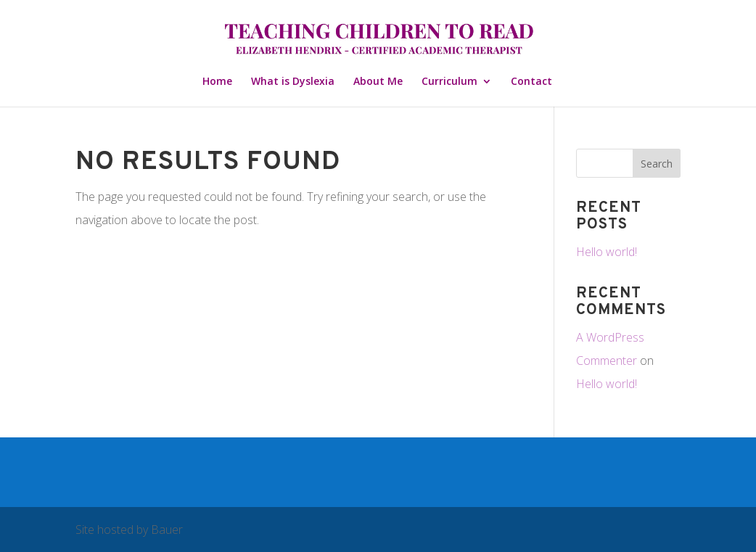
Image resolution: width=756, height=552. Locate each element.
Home (217, 82)
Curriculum (449, 82)
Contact (531, 82)
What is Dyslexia (293, 82)
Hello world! (607, 252)
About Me (378, 82)
